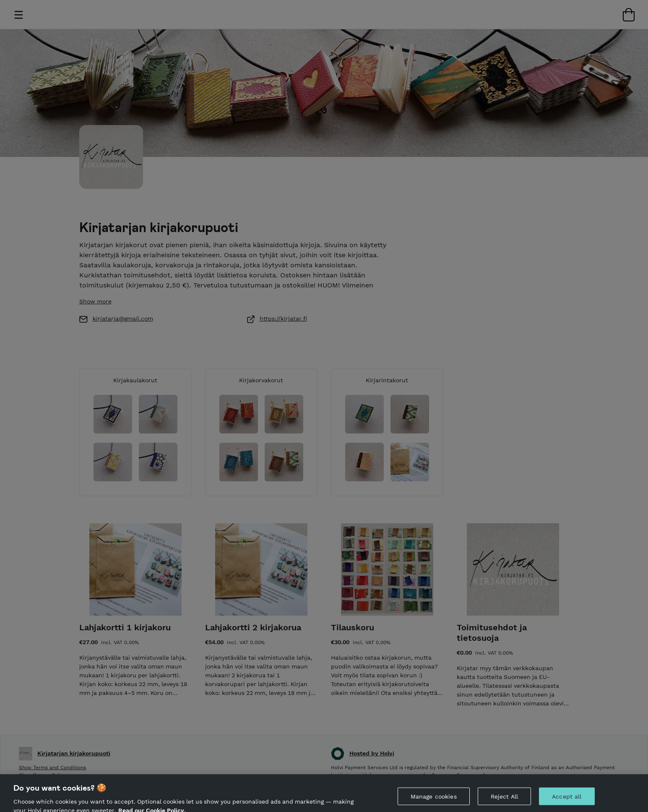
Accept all (567, 800)
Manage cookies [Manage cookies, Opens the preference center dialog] (434, 800)
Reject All (504, 800)
